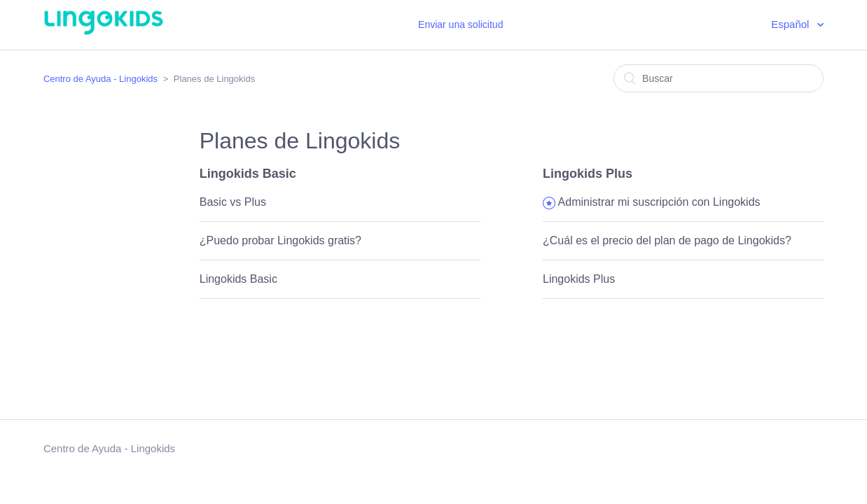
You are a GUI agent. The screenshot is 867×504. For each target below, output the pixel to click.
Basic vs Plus (233, 202)
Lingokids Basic (248, 174)
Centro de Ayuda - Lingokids (100, 79)
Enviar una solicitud (460, 24)
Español (791, 24)
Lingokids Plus (588, 174)
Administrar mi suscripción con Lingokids (659, 202)
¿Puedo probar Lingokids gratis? (280, 240)
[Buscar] (719, 78)
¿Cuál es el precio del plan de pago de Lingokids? (667, 240)
